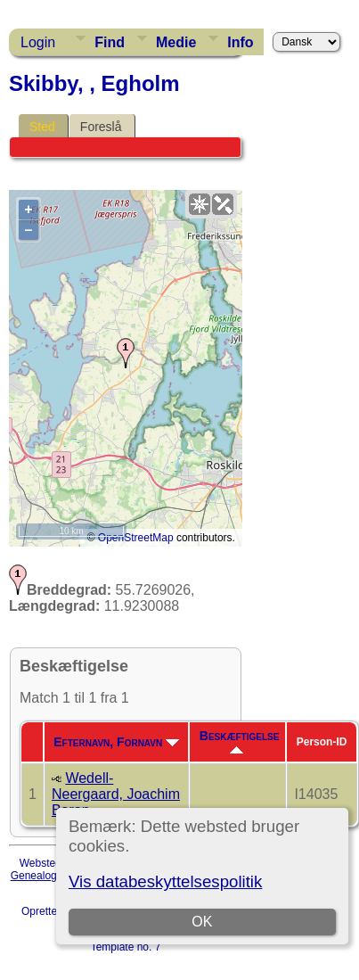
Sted (42, 127)
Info (240, 42)
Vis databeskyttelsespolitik (165, 881)
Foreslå (101, 127)
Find (110, 42)
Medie (176, 42)
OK (202, 922)
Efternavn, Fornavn (116, 742)
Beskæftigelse (240, 741)
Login (38, 42)
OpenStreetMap (136, 538)
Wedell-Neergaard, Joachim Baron (116, 794)
